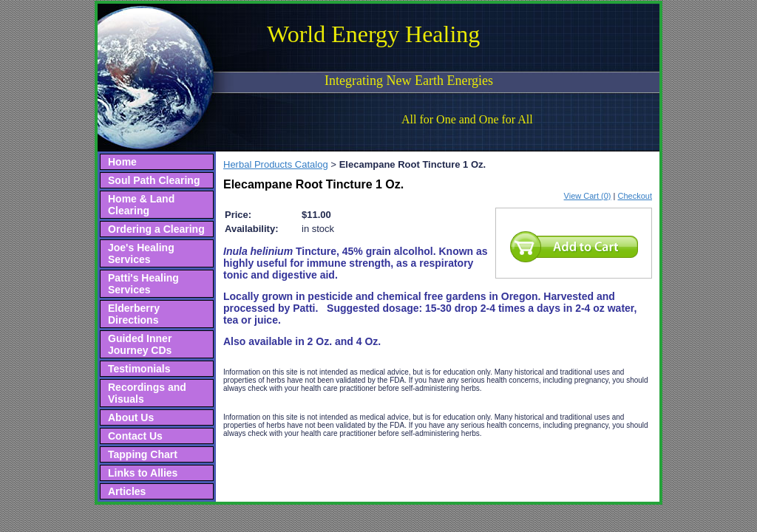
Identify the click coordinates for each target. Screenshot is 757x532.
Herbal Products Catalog (276, 164)
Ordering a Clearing (156, 229)
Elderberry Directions (134, 314)
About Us (131, 417)
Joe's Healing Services (141, 253)
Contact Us (135, 436)
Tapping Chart (143, 454)
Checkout (635, 196)
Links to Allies (143, 473)
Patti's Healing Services (143, 284)
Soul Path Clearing (154, 180)
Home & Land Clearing (141, 205)
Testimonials (139, 369)
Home (122, 162)
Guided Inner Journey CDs (140, 344)
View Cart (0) (588, 196)
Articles (127, 491)
